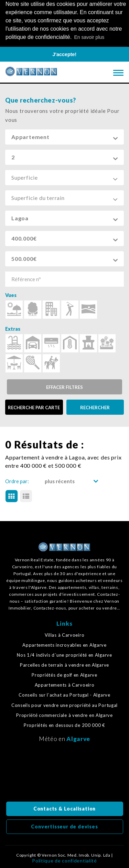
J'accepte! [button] (65, 54)
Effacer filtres (64, 387)
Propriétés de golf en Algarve (64, 674)
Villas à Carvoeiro (65, 634)
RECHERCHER (95, 407)
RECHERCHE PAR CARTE (34, 407)
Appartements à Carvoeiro (65, 684)
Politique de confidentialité (64, 860)
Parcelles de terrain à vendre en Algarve (64, 664)
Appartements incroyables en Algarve (64, 644)
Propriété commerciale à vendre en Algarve (64, 714)
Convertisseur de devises (64, 826)
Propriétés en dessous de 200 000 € (64, 725)
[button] (64, 136)
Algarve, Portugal (65, 773)
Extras (13, 328)
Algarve (78, 738)
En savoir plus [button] (89, 37)
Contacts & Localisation (64, 808)
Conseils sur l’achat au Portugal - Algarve (64, 694)
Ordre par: (17, 480)
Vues (11, 294)
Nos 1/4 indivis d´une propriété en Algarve (64, 654)
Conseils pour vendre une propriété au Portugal (64, 704)
